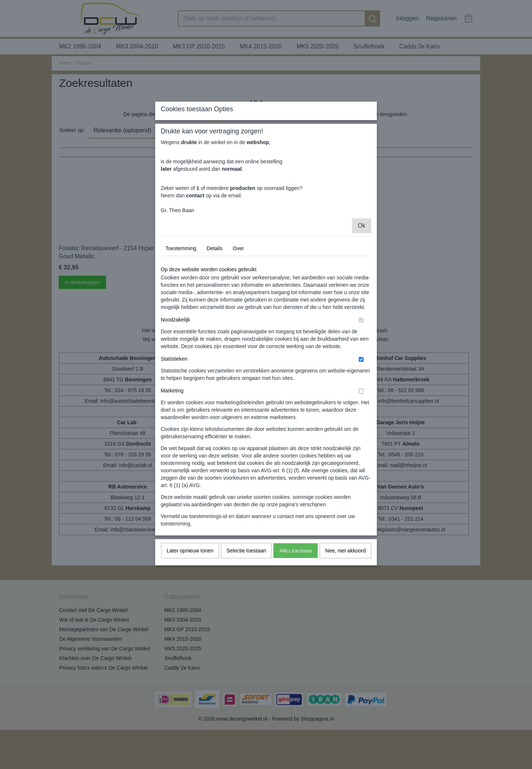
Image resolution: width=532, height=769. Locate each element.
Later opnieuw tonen (190, 620)
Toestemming (181, 318)
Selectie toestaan (246, 620)
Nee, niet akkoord (345, 620)
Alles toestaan (296, 620)
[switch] (361, 390)
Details (214, 318)
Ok (362, 295)
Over (238, 318)
